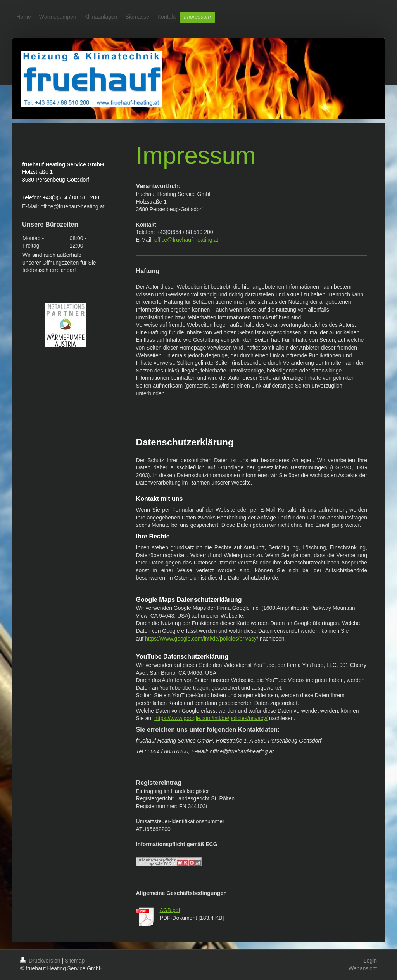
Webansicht (363, 968)
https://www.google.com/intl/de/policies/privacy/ (202, 639)
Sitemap (75, 961)
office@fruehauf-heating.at (186, 240)
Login (370, 961)
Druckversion (41, 961)
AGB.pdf (170, 910)
